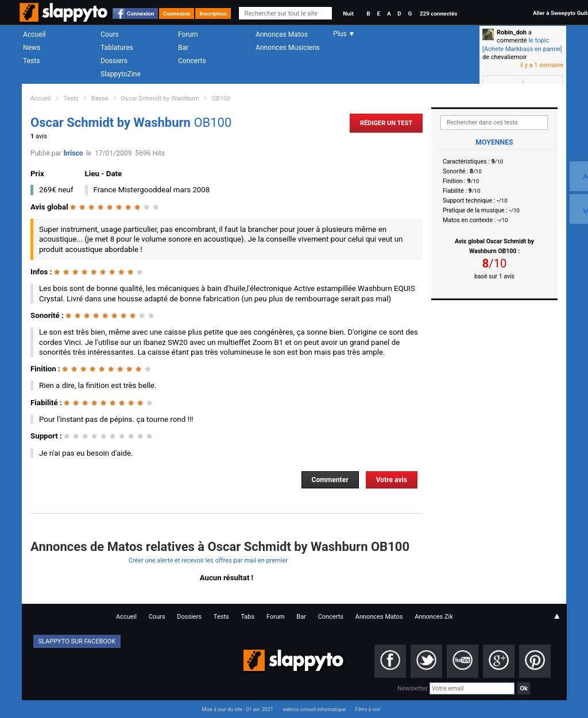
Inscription (213, 13)
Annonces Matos (282, 34)
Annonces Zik (434, 617)
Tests (31, 61)
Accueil (34, 34)
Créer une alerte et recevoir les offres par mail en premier (208, 560)
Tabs (247, 617)
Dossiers (114, 61)
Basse (100, 98)
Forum (188, 34)
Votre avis (392, 480)
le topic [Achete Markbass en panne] (522, 44)
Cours (110, 34)
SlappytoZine (121, 74)
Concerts (192, 61)
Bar (183, 48)
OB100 (221, 98)
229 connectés (438, 13)
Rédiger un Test (386, 123)
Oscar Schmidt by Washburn (160, 98)
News (32, 48)
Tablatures (117, 48)
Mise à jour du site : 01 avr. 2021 (237, 709)
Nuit (348, 13)
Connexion (140, 13)
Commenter (330, 480)
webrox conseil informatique (314, 709)
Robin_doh (512, 32)
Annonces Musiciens (288, 48)
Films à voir (367, 709)
